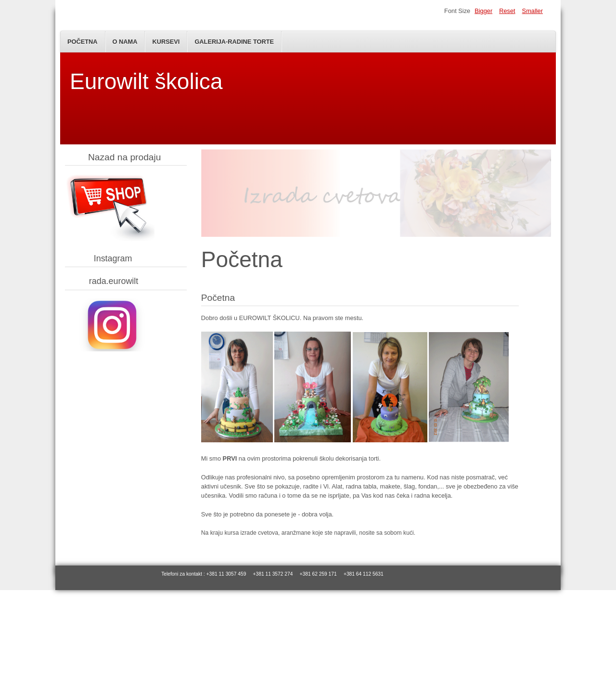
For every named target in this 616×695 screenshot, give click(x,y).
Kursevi (166, 42)
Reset (507, 11)
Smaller (533, 11)
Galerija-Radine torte (234, 42)
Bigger (483, 11)
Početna (83, 42)
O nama (125, 42)
